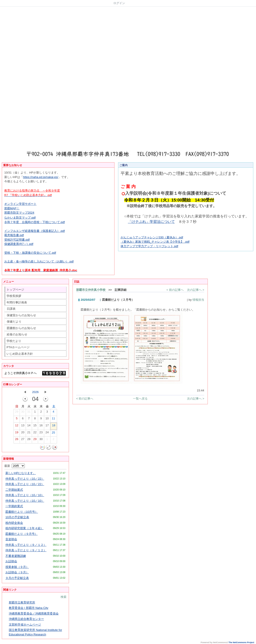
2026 (35, 392)
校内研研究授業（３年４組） (24, 528)
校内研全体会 (14, 523)
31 (29, 413)
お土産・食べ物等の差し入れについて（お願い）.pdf (39, 261)
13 (23, 426)
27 (23, 440)
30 (23, 413)
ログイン (119, 3)
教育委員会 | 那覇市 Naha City (29, 608)
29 (17, 413)
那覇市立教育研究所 (22, 602)
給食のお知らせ (17, 334)
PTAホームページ (18, 347)
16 (41, 426)
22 (35, 433)
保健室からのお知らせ (21, 315)
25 (53, 434)
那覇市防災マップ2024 (19, 213)
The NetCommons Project (241, 642)
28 (29, 440)
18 (54, 426)
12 (17, 426)
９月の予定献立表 (17, 578)
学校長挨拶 (14, 296)
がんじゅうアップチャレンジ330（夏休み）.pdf (152, 237)
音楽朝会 (11, 539)
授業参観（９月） (17, 567)
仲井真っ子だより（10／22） (25, 479)
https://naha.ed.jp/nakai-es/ (41, 177)
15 (35, 426)
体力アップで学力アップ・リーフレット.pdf (149, 246)
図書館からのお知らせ (21, 328)
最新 (15, 466)
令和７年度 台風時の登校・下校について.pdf (35, 222)
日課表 (11, 309)
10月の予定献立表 (17, 517)
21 (29, 433)
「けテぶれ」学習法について (151, 222)
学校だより (14, 341)
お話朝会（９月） (17, 572)
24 (47, 433)
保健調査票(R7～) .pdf (19, 244)
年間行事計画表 (17, 302)
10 (47, 419)
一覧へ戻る (140, 399)
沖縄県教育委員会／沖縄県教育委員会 (34, 613)
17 (47, 426)
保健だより (14, 322)
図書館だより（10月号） (22, 512)
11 (53, 419)
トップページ (15, 290)
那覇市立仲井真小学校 (91, 290)
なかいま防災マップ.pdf (20, 218)
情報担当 (198, 300)
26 (17, 440)
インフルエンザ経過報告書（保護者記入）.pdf (35, 231)
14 (29, 426)
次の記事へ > (196, 290)
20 (23, 433)
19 (17, 433)
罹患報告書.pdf (14, 235)
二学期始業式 (14, 490)
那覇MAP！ (12, 208)
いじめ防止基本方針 (20, 354)
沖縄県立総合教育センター (26, 619)
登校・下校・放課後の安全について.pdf (30, 253)
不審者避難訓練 (16, 556)
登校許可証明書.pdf (17, 240)
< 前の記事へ (175, 290)
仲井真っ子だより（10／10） (25, 495)
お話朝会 (11, 561)
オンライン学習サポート (20, 204)
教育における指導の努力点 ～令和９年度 (32, 191)
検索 (64, 597)
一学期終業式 (14, 506)
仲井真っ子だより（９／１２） (26, 545)
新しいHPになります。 (21, 473)
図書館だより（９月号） (22, 534)
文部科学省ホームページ (25, 625)
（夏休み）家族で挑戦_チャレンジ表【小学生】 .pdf (155, 242)
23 (41, 433)
